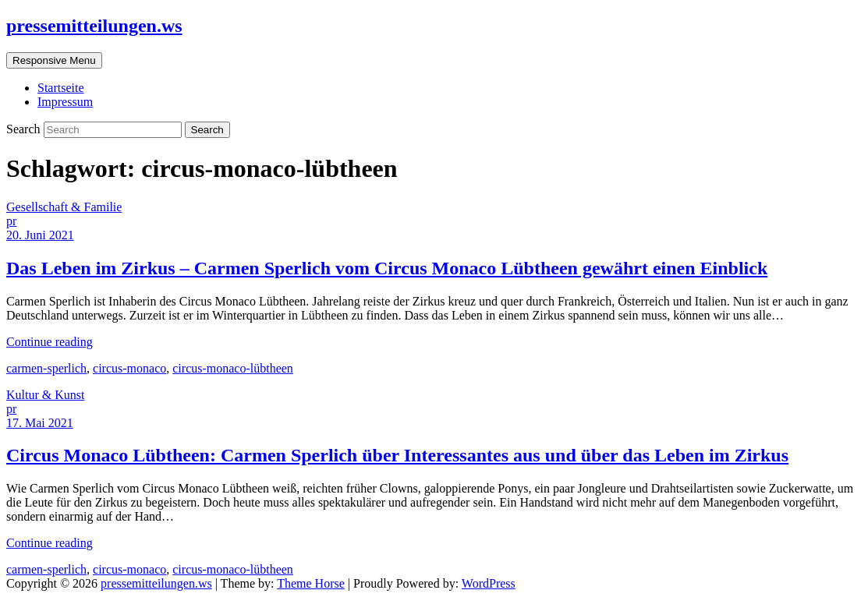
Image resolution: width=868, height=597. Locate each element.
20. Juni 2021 (40, 235)
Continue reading (50, 342)
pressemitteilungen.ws (94, 26)
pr (11, 221)
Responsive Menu (54, 60)
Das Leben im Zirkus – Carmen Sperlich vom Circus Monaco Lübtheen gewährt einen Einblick (387, 268)
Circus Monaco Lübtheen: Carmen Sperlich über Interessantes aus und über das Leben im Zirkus (397, 455)
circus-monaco (129, 368)
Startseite (61, 88)
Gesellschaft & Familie (64, 207)
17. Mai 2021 (40, 423)
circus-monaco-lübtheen (233, 368)
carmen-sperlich (46, 368)
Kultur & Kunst (45, 395)
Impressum (65, 102)
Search (25, 129)
